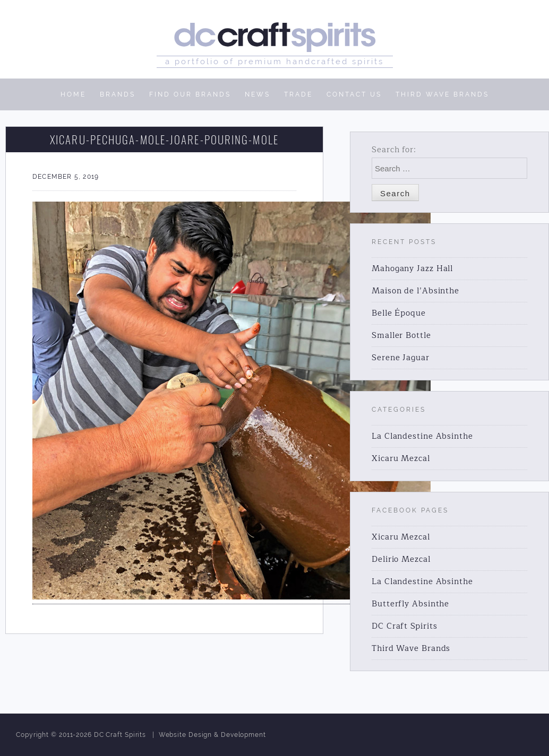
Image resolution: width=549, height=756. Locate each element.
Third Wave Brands (411, 649)
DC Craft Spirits (404, 626)
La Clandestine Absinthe (422, 436)
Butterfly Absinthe (410, 604)
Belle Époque (399, 313)
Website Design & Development (212, 735)
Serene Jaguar (401, 358)
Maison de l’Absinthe (415, 291)
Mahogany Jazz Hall (412, 269)
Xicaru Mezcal (401, 459)
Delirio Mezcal (401, 559)
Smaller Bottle (401, 336)
